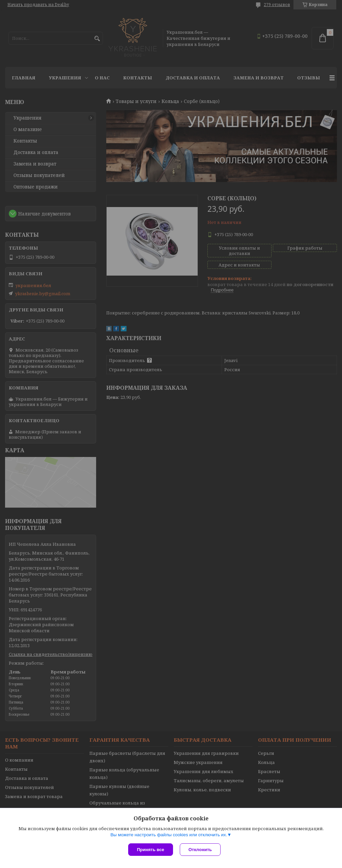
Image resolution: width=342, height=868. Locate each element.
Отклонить (200, 850)
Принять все (151, 850)
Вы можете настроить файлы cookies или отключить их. (169, 835)
